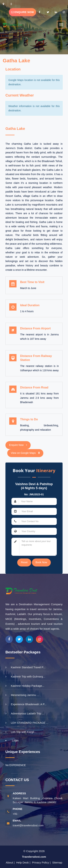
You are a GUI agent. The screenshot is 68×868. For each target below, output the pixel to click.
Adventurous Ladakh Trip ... (27, 713)
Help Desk (22, 862)
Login (15, 740)
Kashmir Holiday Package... (28, 686)
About (9, 862)
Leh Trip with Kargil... (24, 732)
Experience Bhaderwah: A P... (29, 704)
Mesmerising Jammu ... (25, 695)
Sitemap (57, 862)
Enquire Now (22, 12)
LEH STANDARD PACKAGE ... (30, 723)
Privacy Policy (41, 862)
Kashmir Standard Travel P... (28, 667)
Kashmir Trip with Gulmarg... (28, 676)
